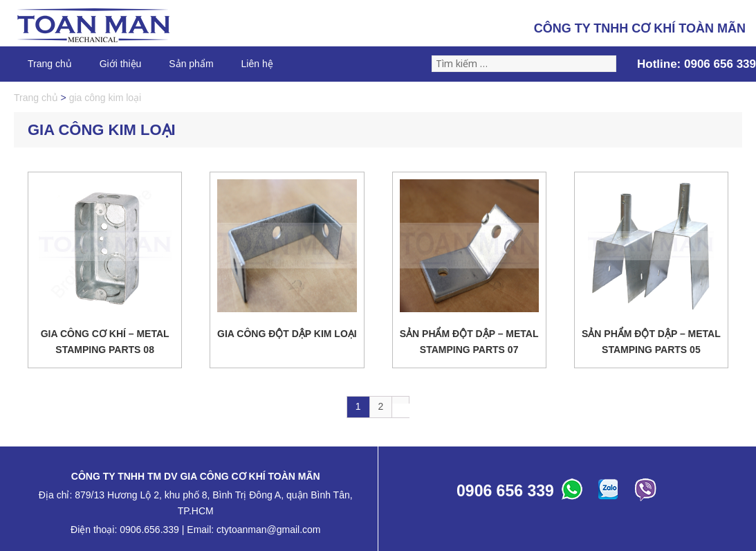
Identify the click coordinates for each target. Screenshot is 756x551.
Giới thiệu (121, 64)
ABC (574, 493)
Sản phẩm (191, 64)
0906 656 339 (720, 64)
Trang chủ (50, 64)
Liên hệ (257, 64)
